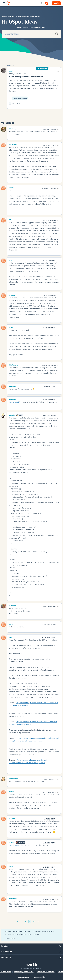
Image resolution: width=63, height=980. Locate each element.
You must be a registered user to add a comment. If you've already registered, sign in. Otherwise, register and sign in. (30, 933)
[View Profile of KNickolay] (12, 129)
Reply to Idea (10, 938)
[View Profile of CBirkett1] (12, 842)
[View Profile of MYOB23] (12, 295)
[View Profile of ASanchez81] (13, 898)
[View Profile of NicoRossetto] (14, 365)
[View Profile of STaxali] (12, 187)
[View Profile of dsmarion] (12, 415)
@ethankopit (14, 402)
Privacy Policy (5, 972)
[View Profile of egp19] (11, 71)
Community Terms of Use (24, 972)
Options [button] (10, 65)
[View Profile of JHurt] (11, 220)
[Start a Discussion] (47, 3)
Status (61, 972)
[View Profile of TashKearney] (13, 778)
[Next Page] (42, 921)
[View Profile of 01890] (11, 866)
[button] (58, 71)
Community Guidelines (46, 972)
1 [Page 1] (22, 921)
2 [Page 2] (26, 921)
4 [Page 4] (34, 921)
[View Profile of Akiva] (11, 624)
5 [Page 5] (38, 921)
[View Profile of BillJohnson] (13, 144)
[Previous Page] (18, 921)
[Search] (31, 34)
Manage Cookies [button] (39, 977)
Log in (56, 3)
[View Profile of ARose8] (12, 791)
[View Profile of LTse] (11, 260)
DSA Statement (23, 977)
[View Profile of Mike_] (11, 637)
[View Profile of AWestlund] (13, 386)
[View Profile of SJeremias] (12, 605)
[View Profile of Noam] (11, 327)
